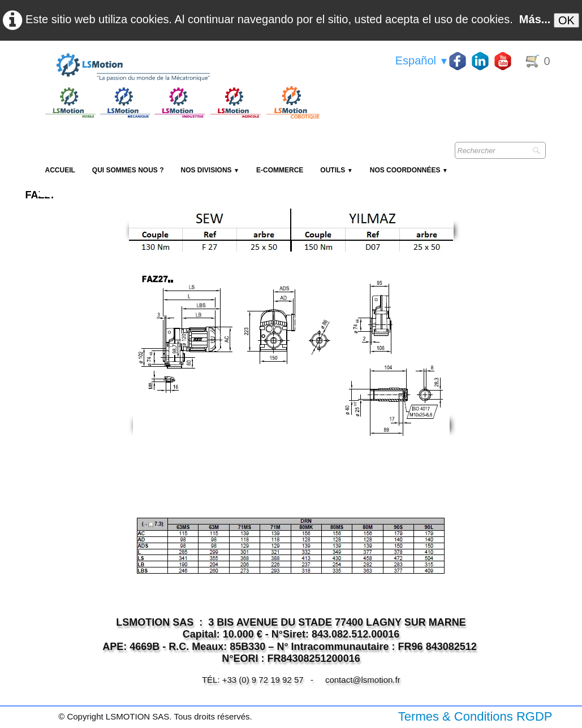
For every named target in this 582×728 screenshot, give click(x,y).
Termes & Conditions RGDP (475, 716)
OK (566, 20)
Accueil (60, 170)
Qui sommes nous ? (128, 170)
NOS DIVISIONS (210, 170)
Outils (336, 170)
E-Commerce (280, 170)
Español (422, 60)
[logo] (181, 68)
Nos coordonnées (409, 170)
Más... (535, 19)
